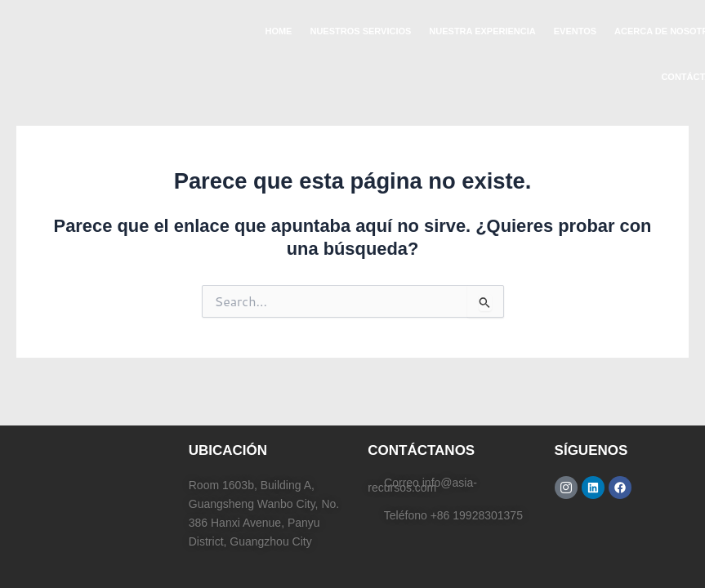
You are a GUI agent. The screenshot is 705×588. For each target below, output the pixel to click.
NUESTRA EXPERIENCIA (482, 31)
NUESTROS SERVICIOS (360, 31)
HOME (278, 31)
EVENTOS (575, 31)
